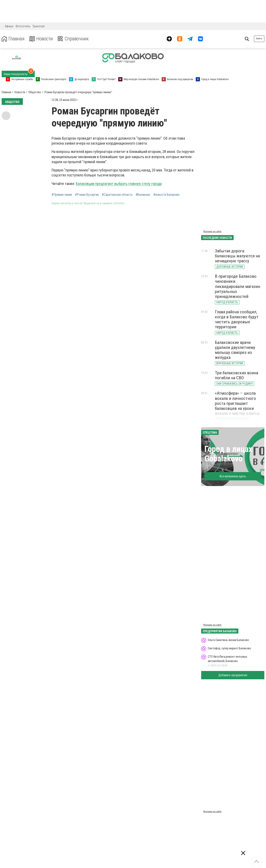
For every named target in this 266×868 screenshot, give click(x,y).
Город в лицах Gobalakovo (228, 454)
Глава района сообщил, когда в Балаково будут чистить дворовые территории (237, 319)
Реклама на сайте (212, 231)
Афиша (9, 26)
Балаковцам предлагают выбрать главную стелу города (119, 184)
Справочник (73, 39)
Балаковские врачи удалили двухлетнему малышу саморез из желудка (235, 350)
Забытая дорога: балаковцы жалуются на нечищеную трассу (237, 256)
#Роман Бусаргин (87, 195)
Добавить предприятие (233, 675)
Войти (259, 39)
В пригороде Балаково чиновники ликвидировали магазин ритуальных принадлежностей (238, 286)
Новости (41, 39)
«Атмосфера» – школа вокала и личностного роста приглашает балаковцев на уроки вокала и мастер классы (237, 403)
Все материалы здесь (233, 476)
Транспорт (39, 26)
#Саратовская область (117, 195)
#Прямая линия (62, 195)
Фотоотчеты (23, 26)
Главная (13, 39)
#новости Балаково (166, 195)
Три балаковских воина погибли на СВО (236, 375)
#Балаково (143, 195)
